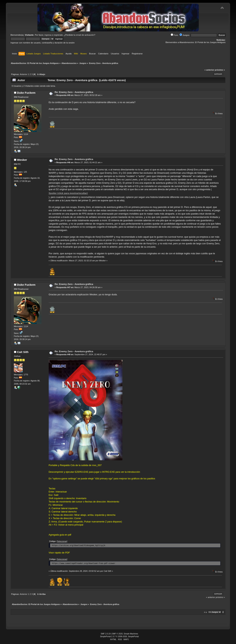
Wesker (22, 160)
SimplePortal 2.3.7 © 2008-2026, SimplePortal (119, 637)
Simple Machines (131, 634)
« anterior (209, 70)
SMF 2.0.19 (106, 634)
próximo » (220, 70)
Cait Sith (23, 352)
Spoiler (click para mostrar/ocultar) (68, 193)
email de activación (85, 35)
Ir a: (206, 612)
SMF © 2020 (117, 634)
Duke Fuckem (26, 93)
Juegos (184, 35)
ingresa (48, 35)
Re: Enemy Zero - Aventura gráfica (74, 92)
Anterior (24, 74)
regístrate (58, 35)
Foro (174, 35)
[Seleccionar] (62, 541)
